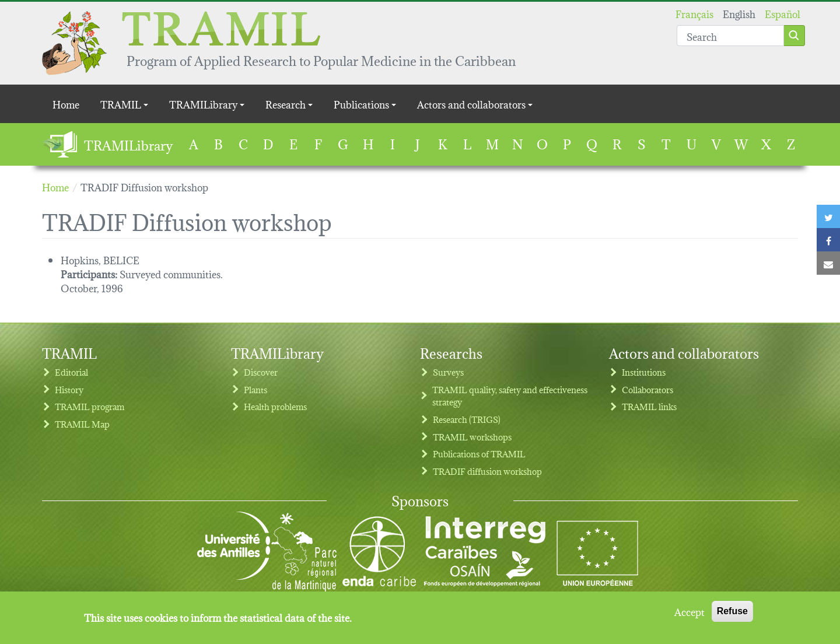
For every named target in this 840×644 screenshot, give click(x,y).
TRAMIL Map (82, 424)
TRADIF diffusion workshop (487, 471)
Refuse (732, 616)
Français (694, 13)
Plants (256, 389)
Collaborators (647, 389)
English (739, 13)
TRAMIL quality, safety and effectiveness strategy (510, 396)
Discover (261, 372)
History (69, 389)
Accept (689, 616)
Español (783, 13)
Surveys (448, 372)
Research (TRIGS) (467, 419)
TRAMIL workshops (472, 437)
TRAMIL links (649, 406)
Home (66, 104)
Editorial (71, 372)
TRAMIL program (90, 406)
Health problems (275, 406)
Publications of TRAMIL (479, 454)
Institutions (644, 372)
